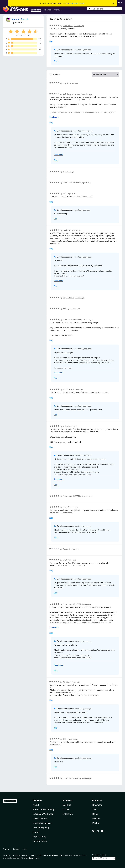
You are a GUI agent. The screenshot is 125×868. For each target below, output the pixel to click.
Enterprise (68, 814)
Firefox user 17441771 (72, 778)
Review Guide (40, 841)
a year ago (70, 172)
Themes (48, 10)
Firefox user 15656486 (72, 319)
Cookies (16, 849)
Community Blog (41, 827)
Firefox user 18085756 (72, 496)
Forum (36, 832)
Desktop (67, 805)
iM (64, 172)
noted (26, 855)
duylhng (66, 309)
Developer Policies (42, 823)
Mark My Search (20, 19)
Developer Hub (40, 818)
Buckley (66, 682)
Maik (65, 426)
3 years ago (79, 26)
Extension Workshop (43, 814)
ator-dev (19, 22)
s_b (64, 560)
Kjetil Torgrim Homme (71, 94)
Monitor (96, 818)
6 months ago (73, 83)
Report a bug (39, 836)
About (36, 805)
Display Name (68, 298)
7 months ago (86, 94)
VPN (95, 809)
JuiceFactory (68, 26)
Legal (25, 849)
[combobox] (105, 9)
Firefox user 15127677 (72, 604)
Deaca (65, 549)
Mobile (66, 809)
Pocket (96, 823)
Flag (51, 41)
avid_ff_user (67, 389)
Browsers (97, 805)
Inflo (64, 83)
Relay (95, 814)
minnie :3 (66, 230)
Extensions (36, 10)
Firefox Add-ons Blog (44, 809)
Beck (65, 193)
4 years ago (75, 682)
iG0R (65, 739)
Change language (99, 855)
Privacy (6, 849)
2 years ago (76, 230)
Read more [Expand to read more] (54, 117)
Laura (65, 507)
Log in (120, 3)
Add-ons (37, 800)
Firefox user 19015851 (72, 183)
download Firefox (77, 3)
